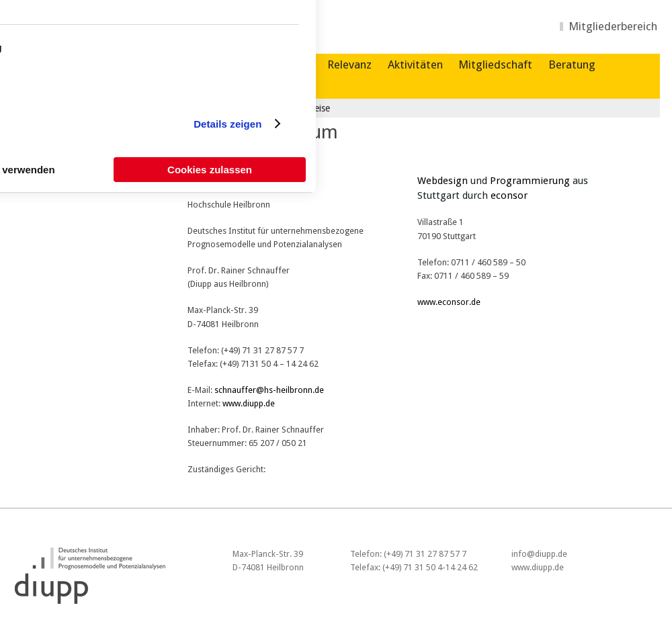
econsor (509, 195)
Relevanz (349, 64)
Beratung (572, 64)
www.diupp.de (249, 403)
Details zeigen (227, 124)
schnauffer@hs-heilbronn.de (269, 390)
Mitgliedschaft (495, 64)
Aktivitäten (415, 64)
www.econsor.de (449, 302)
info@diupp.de (539, 554)
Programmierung (530, 181)
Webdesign (443, 181)
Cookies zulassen (210, 170)
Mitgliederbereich (613, 26)
